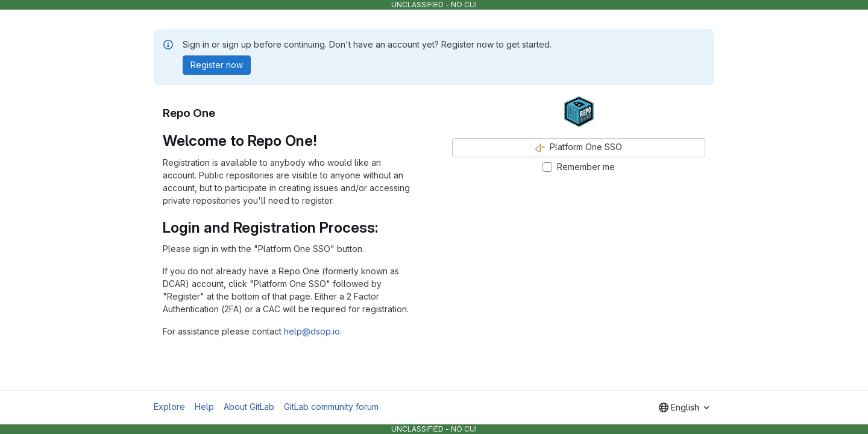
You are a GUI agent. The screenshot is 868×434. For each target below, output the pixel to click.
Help (204, 407)
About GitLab (249, 407)
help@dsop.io (312, 331)
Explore (169, 407)
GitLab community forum (331, 407)
